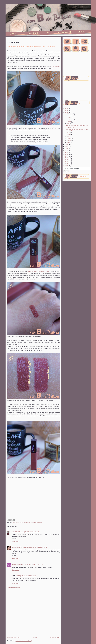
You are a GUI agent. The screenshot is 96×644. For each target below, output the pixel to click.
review (40, 522)
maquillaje (27, 522)
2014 (67, 156)
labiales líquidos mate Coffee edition (39, 271)
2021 (67, 112)
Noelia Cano (16, 532)
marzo (69, 139)
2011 (67, 162)
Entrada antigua (55, 638)
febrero (69, 140)
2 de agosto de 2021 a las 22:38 (33, 564)
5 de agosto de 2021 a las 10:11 (26, 576)
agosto (69, 122)
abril (68, 137)
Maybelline (57, 66)
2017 (67, 150)
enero (69, 142)
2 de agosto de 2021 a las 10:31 (37, 547)
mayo (69, 135)
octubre (69, 118)
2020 (67, 144)
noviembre (70, 116)
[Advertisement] (25, 501)
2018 (67, 148)
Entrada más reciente (13, 638)
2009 (67, 166)
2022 (67, 110)
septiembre (70, 120)
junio (68, 133)
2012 (67, 160)
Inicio (35, 638)
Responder (15, 541)
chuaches (16, 522)
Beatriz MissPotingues (19, 547)
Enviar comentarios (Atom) (24, 641)
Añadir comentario (14, 588)
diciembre (70, 114)
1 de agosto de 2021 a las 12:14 (30, 532)
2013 (67, 158)
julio (68, 124)
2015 (67, 154)
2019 (67, 146)
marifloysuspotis (17, 564)
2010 (67, 164)
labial (22, 522)
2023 (67, 108)
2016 (67, 152)
